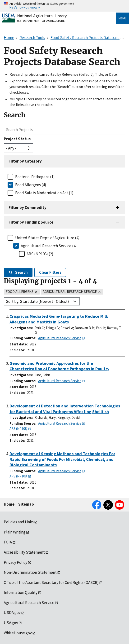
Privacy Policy (16, 562)
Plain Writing (15, 532)
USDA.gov (12, 613)
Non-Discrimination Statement (30, 572)
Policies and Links (19, 522)
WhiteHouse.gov (18, 633)
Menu (122, 18)
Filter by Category (25, 161)
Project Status (17, 139)
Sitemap (26, 504)
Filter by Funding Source (31, 222)
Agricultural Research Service (60, 338)
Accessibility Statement (24, 552)
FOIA (8, 542)
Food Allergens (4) (31, 185)
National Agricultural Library (42, 16)
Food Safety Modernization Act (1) (44, 193)
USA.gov (11, 623)
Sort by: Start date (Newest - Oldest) (37, 301)
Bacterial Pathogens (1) (35, 177)
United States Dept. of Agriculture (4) (47, 238)
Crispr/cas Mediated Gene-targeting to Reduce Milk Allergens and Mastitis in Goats (59, 319)
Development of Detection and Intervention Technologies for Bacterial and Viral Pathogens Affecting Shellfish (65, 409)
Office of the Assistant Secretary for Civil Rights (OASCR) (51, 582)
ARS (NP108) (18, 429)
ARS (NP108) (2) (40, 254)
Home (9, 504)
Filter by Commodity (28, 207)
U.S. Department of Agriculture (41, 21)
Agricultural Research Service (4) (49, 246)
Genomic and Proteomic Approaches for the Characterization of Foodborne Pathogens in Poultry (59, 366)
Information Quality (21, 592)
